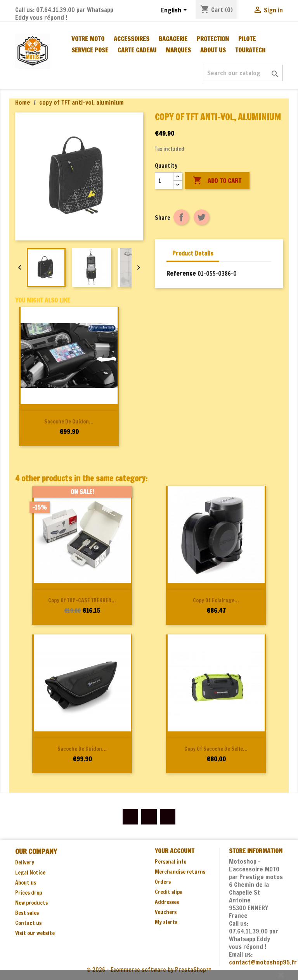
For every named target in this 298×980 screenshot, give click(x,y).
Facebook (130, 817)
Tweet (201, 217)
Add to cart (217, 181)
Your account (175, 851)
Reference (181, 273)
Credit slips (168, 892)
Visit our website (35, 933)
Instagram (168, 817)
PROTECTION (213, 39)
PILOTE (247, 39)
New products (31, 903)
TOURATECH (250, 50)
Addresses (167, 902)
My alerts (166, 922)
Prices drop (29, 893)
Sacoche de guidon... (69, 422)
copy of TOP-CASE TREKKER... (82, 600)
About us (213, 50)
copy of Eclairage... (216, 600)
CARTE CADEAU (137, 50)
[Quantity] (164, 181)
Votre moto (88, 39)
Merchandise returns (180, 872)
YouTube (149, 817)
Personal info (171, 862)
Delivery (25, 862)
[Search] (243, 73)
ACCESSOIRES (132, 39)
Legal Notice (30, 873)
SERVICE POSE (90, 50)
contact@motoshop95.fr (263, 962)
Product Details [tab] (193, 253)
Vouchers (166, 912)
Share (181, 217)
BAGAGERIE (173, 39)
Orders (163, 882)
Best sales (27, 913)
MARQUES (178, 50)
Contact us (28, 923)
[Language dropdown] (175, 10)
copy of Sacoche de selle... (216, 749)
